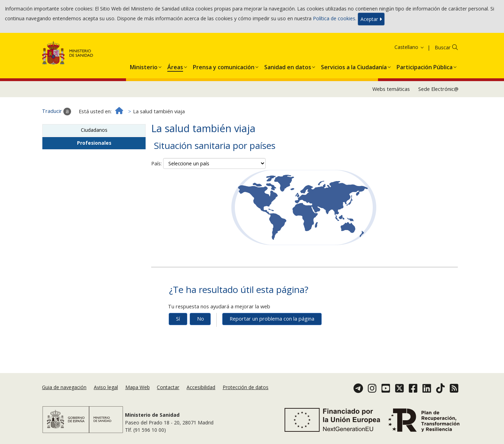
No (201, 319)
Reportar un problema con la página (272, 319)
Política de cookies (334, 18)
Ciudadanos (94, 130)
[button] (144, 66)
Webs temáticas (391, 89)
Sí (178, 319)
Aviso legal (106, 387)
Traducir (57, 112)
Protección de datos (246, 387)
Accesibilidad (201, 387)
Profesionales (94, 143)
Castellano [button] (409, 47)
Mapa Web (138, 387)
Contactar (168, 387)
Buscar (443, 47)
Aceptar (371, 19)
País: (156, 163)
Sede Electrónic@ (438, 89)
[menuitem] (144, 66)
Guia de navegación (64, 387)
